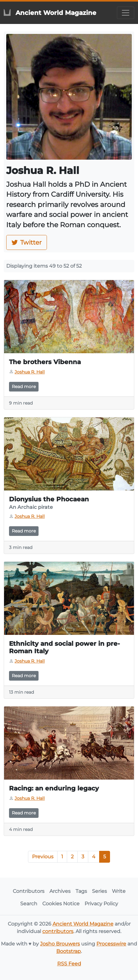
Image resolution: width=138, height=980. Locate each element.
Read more (24, 387)
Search (29, 904)
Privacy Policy (101, 904)
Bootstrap (69, 951)
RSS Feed (69, 964)
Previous (43, 857)
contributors (58, 931)
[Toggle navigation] (126, 13)
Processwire (111, 944)
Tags (81, 891)
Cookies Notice (61, 904)
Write (119, 891)
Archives (60, 891)
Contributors (29, 891)
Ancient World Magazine (83, 924)
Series (99, 891)
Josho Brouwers (60, 944)
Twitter (27, 242)
